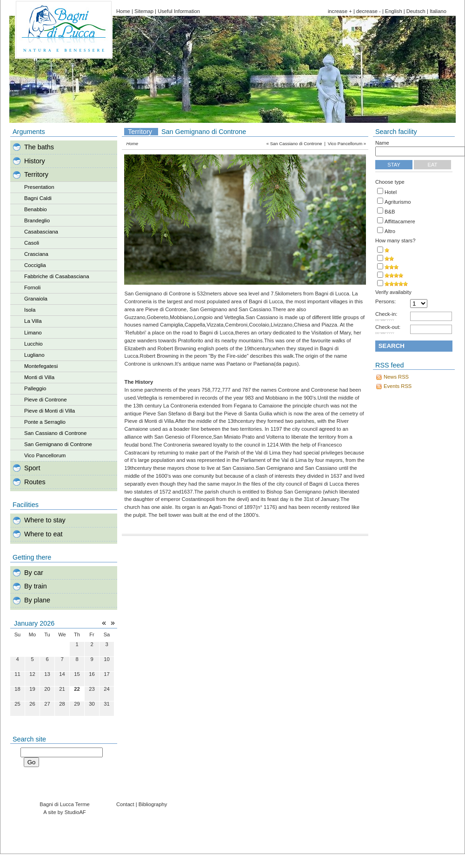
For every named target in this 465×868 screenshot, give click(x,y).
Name (382, 143)
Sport (32, 468)
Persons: (385, 302)
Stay (394, 165)
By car (34, 573)
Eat (433, 165)
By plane (37, 600)
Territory (36, 174)
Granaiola (36, 299)
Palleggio (35, 388)
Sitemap (144, 11)
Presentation (39, 187)
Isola (30, 310)
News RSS (396, 377)
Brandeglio (37, 220)
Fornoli (32, 287)
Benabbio (36, 209)
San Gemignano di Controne (58, 444)
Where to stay (45, 520)
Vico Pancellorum (45, 455)
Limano (33, 333)
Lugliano (34, 355)
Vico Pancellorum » (347, 144)
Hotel (391, 192)
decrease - (369, 11)
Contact (125, 804)
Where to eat (43, 534)
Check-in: (386, 317)
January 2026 (34, 623)
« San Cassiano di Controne (294, 144)
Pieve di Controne (46, 400)
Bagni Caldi (38, 198)
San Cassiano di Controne (55, 433)
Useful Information (179, 11)
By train (36, 586)
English (394, 11)
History (35, 161)
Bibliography (153, 804)
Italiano (438, 11)
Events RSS (398, 386)
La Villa (33, 321)
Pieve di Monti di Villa (50, 411)
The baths (39, 147)
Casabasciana (41, 232)
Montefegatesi (41, 366)
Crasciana (36, 254)
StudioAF (75, 812)
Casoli (32, 243)
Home (123, 11)
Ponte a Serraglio (45, 422)
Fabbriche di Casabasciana (57, 276)
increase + (340, 11)
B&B (390, 212)
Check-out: (388, 330)
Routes (35, 482)
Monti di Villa (39, 377)
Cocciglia (35, 265)
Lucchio (33, 344)
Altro (390, 231)
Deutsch (416, 11)
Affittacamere (400, 221)
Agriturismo (398, 202)
